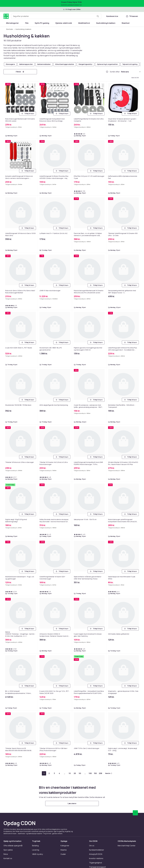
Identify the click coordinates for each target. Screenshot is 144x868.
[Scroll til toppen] (135, 813)
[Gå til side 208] (100, 773)
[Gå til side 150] (95, 773)
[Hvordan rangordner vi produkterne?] (107, 72)
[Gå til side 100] (90, 773)
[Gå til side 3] (54, 773)
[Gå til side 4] (59, 773)
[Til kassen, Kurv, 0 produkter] (132, 16)
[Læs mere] (72, 803)
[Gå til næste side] (109, 773)
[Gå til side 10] (70, 773)
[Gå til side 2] (49, 773)
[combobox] (56, 16)
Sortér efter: (115, 72)
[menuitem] (12, 23)
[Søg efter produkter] (98, 16)
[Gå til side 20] (75, 773)
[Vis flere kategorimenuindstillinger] (138, 23)
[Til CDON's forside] (6, 16)
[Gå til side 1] (44, 773)
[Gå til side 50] (80, 773)
